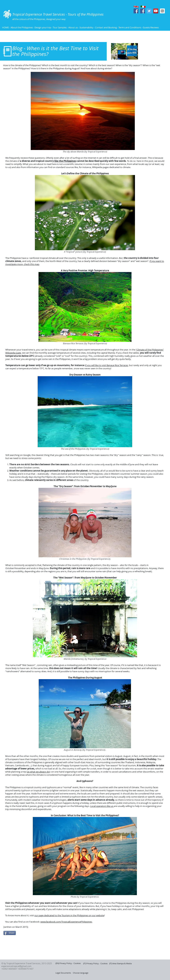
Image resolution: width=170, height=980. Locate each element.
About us (73, 27)
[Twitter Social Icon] (149, 11)
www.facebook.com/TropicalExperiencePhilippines (66, 922)
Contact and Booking (106, 27)
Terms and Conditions (130, 27)
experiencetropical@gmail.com (16, 966)
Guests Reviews (150, 27)
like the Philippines (65, 161)
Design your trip (43, 27)
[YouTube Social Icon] (156, 11)
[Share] (10, 933)
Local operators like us (102, 806)
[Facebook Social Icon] (136, 11)
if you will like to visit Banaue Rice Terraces (107, 365)
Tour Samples (60, 27)
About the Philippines (22, 27)
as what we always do (38, 772)
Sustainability (86, 27)
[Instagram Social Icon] (162, 11)
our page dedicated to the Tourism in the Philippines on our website (69, 915)
